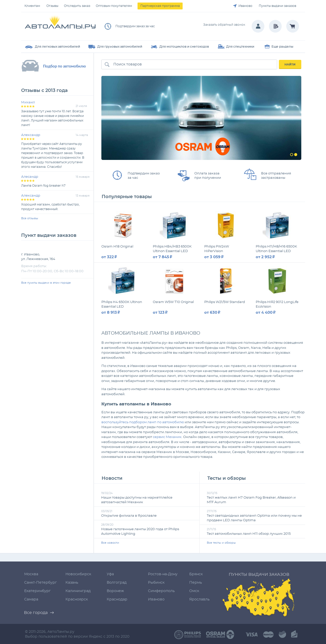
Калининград (78, 591)
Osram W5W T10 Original (173, 302)
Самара (31, 599)
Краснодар (117, 599)
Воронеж (115, 591)
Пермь (196, 583)
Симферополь (161, 591)
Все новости (110, 543)
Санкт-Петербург (40, 583)
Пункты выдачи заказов (277, 6)
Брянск (196, 574)
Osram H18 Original (117, 247)
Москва (31, 574)
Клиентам (32, 6)
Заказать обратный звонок (224, 25)
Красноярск (77, 599)
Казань (72, 583)
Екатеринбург (37, 591)
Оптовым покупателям (114, 6)
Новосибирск (78, 574)
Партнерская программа (160, 6)
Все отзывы (30, 218)
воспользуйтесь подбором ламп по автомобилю (143, 422)
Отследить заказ (77, 6)
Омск (194, 591)
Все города (36, 613)
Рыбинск (156, 583)
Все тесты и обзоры (221, 543)
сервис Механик (167, 437)
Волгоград (117, 583)
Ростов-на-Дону (163, 574)
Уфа (110, 574)
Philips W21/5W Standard (225, 302)
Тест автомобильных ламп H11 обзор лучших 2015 (249, 534)
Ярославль (199, 599)
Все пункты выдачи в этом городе (46, 283)
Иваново (245, 6)
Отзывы (52, 6)
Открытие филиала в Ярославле (129, 516)
